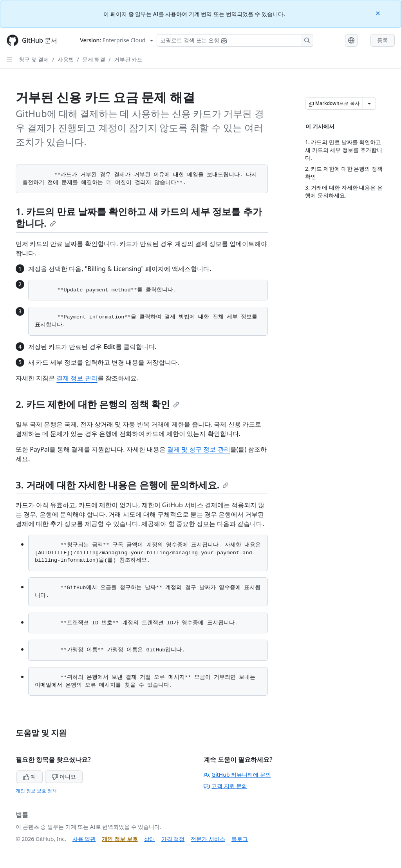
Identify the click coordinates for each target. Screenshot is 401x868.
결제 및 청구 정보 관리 (199, 449)
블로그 (240, 839)
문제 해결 (94, 59)
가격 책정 (173, 839)
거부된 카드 (128, 59)
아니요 (64, 777)
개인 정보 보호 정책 (36, 791)
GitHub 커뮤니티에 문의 (237, 775)
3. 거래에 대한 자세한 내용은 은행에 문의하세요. (122, 485)
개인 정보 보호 (120, 839)
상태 (150, 839)
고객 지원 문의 (225, 786)
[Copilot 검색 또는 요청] (235, 40)
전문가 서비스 (208, 839)
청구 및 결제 (34, 59)
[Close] (379, 13)
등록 (383, 40)
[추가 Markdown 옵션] (369, 103)
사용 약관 (84, 839)
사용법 (66, 59)
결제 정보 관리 (77, 378)
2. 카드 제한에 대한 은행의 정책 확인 (98, 404)
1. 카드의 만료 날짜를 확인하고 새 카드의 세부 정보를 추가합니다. (139, 217)
